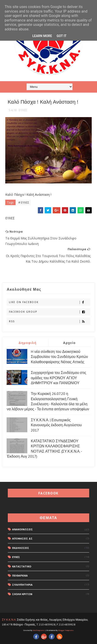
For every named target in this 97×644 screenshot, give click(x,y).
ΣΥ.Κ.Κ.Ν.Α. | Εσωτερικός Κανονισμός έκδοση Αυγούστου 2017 (56, 425)
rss (49, 321)
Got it (62, 36)
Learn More (42, 36)
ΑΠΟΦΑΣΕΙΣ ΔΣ (22, 538)
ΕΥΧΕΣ (23, 110)
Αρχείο (69, 343)
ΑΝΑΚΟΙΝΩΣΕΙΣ (22, 529)
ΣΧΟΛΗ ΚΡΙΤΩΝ (22, 594)
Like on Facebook (49, 302)
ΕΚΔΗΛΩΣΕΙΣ (21, 548)
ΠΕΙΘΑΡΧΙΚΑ (20, 576)
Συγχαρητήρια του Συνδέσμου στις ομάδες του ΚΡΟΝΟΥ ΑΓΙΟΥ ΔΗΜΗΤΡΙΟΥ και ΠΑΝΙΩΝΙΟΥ (58, 378)
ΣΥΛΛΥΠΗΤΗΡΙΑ (22, 585)
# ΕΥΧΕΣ (24, 202)
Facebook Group (49, 312)
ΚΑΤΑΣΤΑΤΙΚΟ (22, 566)
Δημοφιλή (28, 343)
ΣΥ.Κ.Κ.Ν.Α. (9, 620)
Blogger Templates (66, 630)
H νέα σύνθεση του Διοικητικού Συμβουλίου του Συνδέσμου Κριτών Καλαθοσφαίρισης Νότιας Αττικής (59, 357)
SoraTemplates (39, 630)
